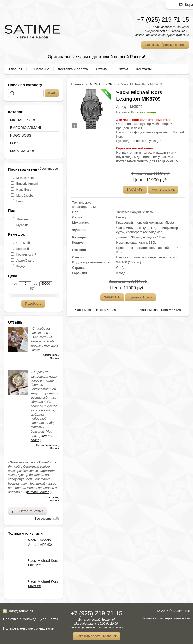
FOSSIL (16, 143)
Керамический (26, 255)
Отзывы (103, 69)
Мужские (22, 225)
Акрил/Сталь (25, 261)
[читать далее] (38, 492)
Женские (22, 219)
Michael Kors (25, 178)
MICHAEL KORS (23, 120)
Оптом (123, 69)
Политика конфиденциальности (166, 618)
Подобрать (33, 304)
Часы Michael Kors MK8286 (96, 310)
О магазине (40, 69)
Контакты (144, 69)
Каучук (21, 266)
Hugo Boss (24, 190)
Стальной (23, 243)
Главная (16, 69)
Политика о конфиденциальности (30, 619)
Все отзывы (43, 519)
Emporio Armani (27, 184)
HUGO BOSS (21, 135)
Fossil (20, 201)
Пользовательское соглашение (28, 628)
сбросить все (48, 168)
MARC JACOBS (23, 151)
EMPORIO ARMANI (26, 128)
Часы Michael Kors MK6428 (160, 310)
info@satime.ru (21, 611)
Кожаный (23, 249)
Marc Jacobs (25, 196)
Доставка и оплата (73, 69)
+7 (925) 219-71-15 (163, 19)
